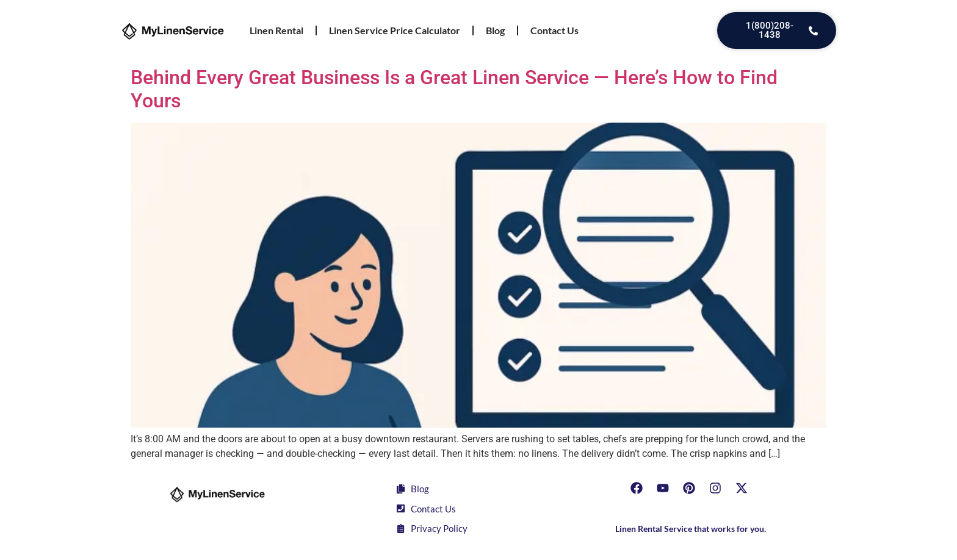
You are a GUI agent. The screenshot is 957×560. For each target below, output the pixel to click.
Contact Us (554, 30)
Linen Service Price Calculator (395, 30)
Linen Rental (276, 30)
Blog (495, 30)
